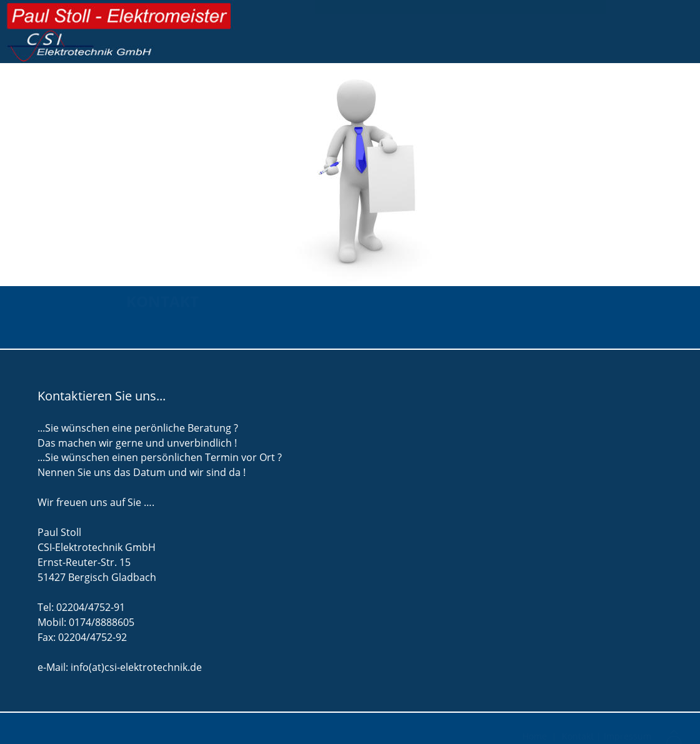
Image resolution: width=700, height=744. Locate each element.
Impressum (627, 735)
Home (536, 735)
